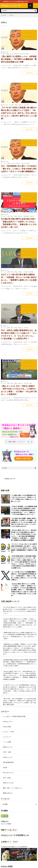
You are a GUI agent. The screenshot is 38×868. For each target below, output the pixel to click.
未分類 (5, 768)
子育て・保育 (7, 752)
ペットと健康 (7, 742)
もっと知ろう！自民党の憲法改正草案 (14, 716)
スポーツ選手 (6, 163)
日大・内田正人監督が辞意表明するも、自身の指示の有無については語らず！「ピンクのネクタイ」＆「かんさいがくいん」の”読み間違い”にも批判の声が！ (19, 334)
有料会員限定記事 (8, 762)
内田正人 (17, 54)
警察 (27, 54)
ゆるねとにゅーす (10, 479)
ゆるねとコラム (8, 721)
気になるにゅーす (30, 38)
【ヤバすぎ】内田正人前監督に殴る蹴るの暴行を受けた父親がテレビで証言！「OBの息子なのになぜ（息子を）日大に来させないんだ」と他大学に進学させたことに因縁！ (19, 113)
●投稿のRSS (5, 821)
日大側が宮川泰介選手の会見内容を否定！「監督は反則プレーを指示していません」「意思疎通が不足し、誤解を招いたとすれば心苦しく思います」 (19, 223)
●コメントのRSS (6, 824)
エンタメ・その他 (30, 84)
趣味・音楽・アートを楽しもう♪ (13, 788)
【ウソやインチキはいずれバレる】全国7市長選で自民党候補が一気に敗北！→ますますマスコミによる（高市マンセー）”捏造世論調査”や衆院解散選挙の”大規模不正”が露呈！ (24, 548)
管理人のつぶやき (8, 783)
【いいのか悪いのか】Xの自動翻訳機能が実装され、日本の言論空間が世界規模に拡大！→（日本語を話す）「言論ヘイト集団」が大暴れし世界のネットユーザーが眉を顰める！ (24, 576)
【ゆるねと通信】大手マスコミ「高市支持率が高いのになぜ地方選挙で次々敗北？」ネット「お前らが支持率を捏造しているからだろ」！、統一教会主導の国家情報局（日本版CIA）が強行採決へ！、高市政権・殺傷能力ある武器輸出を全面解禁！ (20, 675)
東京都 (31, 272)
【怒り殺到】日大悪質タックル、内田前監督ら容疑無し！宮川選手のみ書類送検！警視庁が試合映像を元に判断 (19, 59)
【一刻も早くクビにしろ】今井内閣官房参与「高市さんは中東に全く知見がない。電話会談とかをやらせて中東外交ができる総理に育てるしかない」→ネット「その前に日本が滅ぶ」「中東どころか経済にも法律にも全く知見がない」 (20, 689)
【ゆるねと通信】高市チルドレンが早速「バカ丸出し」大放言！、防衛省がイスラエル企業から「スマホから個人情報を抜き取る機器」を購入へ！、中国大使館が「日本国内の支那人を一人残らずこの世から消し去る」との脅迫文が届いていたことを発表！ (24, 590)
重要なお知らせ (8, 793)
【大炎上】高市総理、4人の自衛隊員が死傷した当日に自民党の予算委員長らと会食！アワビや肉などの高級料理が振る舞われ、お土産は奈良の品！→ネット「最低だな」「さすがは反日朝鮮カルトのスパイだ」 (24, 510)
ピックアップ (28, 32)
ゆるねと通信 (7, 727)
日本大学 (22, 54)
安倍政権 (26, 216)
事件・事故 (6, 54)
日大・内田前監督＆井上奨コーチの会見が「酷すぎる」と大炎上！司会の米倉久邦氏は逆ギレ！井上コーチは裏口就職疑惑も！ (19, 169)
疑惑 (28, 163)
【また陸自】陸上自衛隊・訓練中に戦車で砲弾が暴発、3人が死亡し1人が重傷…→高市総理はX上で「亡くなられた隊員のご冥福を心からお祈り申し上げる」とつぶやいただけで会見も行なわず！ (24, 522)
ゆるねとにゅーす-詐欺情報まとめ (15, 835)
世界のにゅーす (8, 747)
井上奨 (12, 54)
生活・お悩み (7, 778)
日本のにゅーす (29, 35)
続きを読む (30, 73)
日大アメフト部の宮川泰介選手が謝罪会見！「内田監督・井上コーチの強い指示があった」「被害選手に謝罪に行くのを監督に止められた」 (19, 279)
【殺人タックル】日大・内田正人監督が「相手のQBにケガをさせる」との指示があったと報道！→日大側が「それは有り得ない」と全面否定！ (19, 390)
